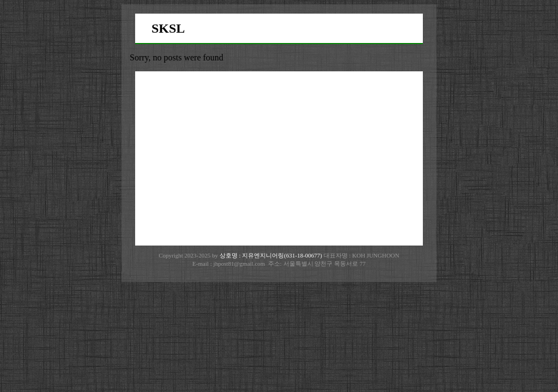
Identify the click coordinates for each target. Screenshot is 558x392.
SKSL (168, 28)
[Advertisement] (279, 158)
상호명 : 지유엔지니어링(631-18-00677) (272, 255)
